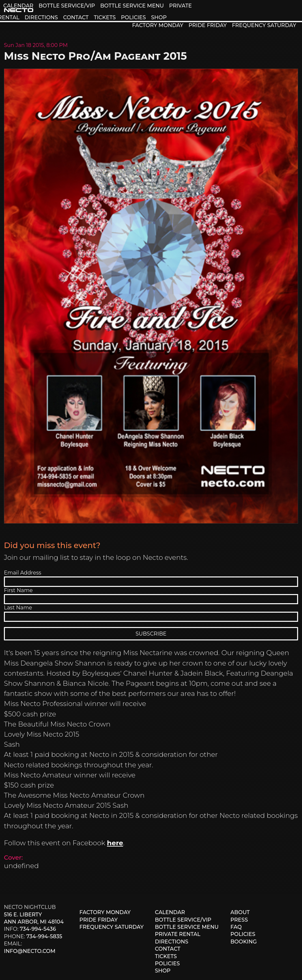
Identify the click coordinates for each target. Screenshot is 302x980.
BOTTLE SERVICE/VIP (67, 6)
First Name (18, 590)
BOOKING (244, 942)
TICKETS (105, 17)
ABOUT (240, 912)
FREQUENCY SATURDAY (264, 25)
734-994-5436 (38, 929)
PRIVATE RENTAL (178, 934)
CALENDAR (18, 6)
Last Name (18, 608)
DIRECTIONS (41, 17)
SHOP (159, 17)
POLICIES (133, 17)
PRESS (239, 920)
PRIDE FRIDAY (208, 25)
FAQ (236, 927)
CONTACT (76, 17)
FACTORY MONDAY (158, 25)
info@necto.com (30, 951)
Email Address (23, 573)
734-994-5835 (44, 936)
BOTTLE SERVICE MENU (132, 6)
